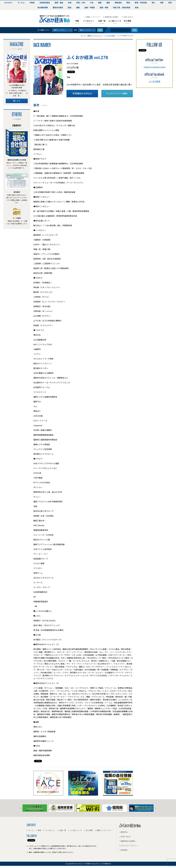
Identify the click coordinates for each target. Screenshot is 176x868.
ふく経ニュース (115, 22)
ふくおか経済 (154, 81)
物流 (170, 3)
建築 (100, 3)
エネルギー (9, 3)
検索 (135, 30)
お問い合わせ (127, 17)
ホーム (30, 830)
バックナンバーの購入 (117, 94)
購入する (17, 101)
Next (155, 808)
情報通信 (118, 3)
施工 (153, 3)
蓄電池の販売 (58, 8)
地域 (75, 30)
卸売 (70, 3)
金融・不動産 (90, 8)
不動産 (32, 3)
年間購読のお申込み (82, 94)
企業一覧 (102, 22)
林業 (162, 3)
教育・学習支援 (141, 3)
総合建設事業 (43, 8)
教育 (128, 3)
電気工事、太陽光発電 (122, 8)
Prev (21, 808)
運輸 (78, 8)
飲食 (137, 8)
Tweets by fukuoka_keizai (154, 67)
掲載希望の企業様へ (111, 17)
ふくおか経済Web (55, 20)
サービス (21, 3)
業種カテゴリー (44, 30)
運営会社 (123, 832)
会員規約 (123, 850)
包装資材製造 (45, 3)
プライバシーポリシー (129, 846)
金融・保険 (104, 8)
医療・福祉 (59, 3)
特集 (77, 22)
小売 (92, 3)
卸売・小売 (81, 3)
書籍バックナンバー (93, 17)
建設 (108, 3)
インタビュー (88, 22)
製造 (70, 8)
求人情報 (127, 22)
